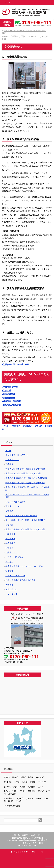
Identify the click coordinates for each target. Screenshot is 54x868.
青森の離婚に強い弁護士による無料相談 (23, 473)
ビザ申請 (9, 525)
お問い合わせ (11, 589)
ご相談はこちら (12, 460)
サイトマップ (11, 594)
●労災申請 (6, 391)
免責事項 (9, 585)
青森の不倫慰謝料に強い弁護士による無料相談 (26, 478)
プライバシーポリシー (15, 576)
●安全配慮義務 (8, 398)
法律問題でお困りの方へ (16, 455)
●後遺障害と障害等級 (11, 401)
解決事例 (9, 548)
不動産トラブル (12, 506)
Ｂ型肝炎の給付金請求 (15, 502)
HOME (8, 451)
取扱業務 (9, 464)
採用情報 (9, 571)
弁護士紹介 (10, 543)
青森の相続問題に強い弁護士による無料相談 (25, 483)
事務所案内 (10, 539)
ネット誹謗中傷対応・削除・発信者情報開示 (25, 520)
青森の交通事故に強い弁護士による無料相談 (25, 469)
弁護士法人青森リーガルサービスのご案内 (24, 566)
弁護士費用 (10, 534)
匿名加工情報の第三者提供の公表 (20, 580)
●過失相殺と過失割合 (11, 405)
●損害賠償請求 (8, 394)
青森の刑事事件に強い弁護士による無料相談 (25, 529)
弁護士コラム (11, 553)
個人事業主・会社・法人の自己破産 (21, 516)
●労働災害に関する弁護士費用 (15, 364)
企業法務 (9, 511)
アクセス (9, 562)
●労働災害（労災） (10, 387)
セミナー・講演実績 (14, 557)
